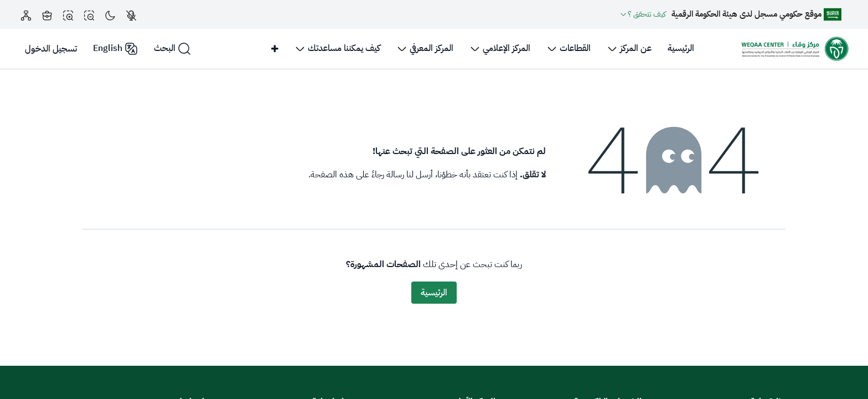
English (115, 48)
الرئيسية (434, 293)
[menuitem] (681, 49)
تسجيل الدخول (51, 49)
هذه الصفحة (332, 175)
